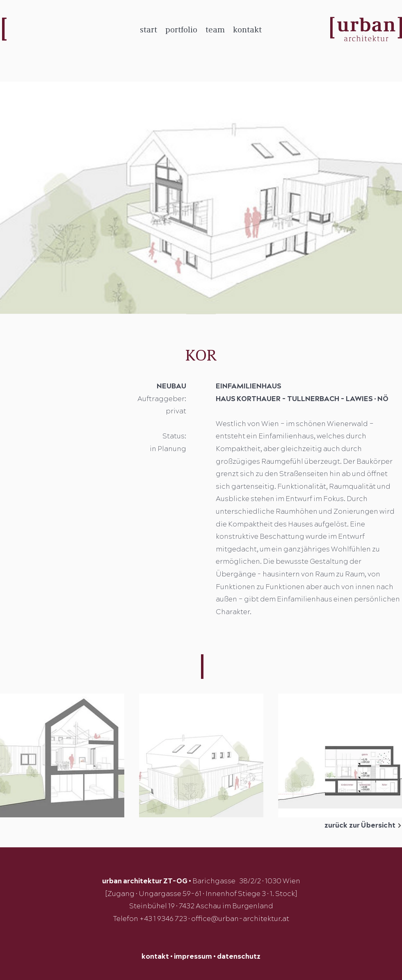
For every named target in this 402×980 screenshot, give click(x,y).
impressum (193, 957)
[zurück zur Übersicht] (351, 826)
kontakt (155, 957)
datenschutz (239, 957)
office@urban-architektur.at (240, 919)
